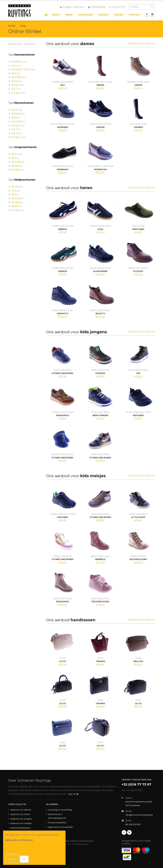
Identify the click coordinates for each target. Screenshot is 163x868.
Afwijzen (13, 859)
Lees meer (11, 854)
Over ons (134, 15)
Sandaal (17, 166)
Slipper (16, 206)
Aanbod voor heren (20, 814)
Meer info (73, 794)
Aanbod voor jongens (21, 819)
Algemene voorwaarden (61, 827)
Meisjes (118, 15)
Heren (69, 15)
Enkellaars (19, 62)
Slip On (17, 133)
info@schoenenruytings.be (139, 815)
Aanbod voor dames (21, 810)
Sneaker (18, 93)
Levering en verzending (60, 810)
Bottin (17, 110)
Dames (56, 15)
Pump (17, 81)
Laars (17, 65)
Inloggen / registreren (72, 7)
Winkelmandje (97, 7)
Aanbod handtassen (20, 828)
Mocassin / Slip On (23, 69)
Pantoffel (18, 77)
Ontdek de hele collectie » (141, 43)
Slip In (16, 89)
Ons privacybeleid (57, 823)
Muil (16, 73)
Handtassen (85, 15)
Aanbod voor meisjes (21, 823)
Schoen (17, 85)
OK (25, 859)
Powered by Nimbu (80, 844)
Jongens (103, 15)
